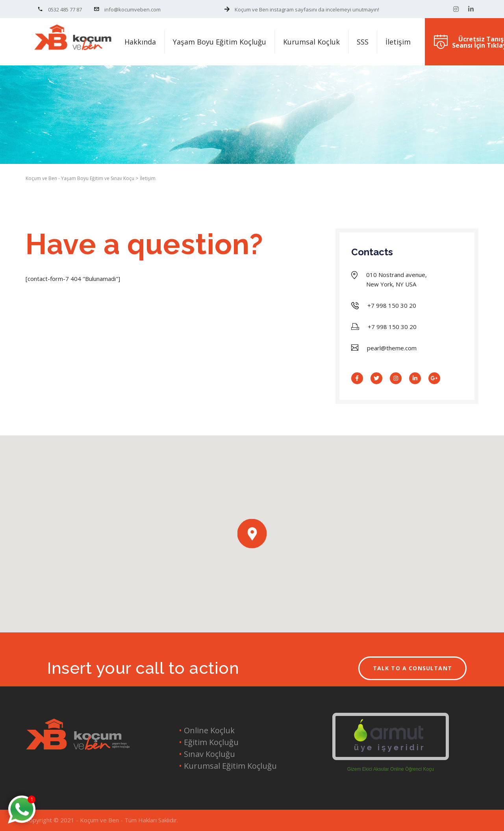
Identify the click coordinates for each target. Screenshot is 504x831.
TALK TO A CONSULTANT (413, 668)
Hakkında (140, 42)
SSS (363, 42)
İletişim (398, 42)
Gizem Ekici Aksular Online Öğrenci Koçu (391, 769)
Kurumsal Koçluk (311, 42)
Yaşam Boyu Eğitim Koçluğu (220, 42)
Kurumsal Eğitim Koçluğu (229, 766)
